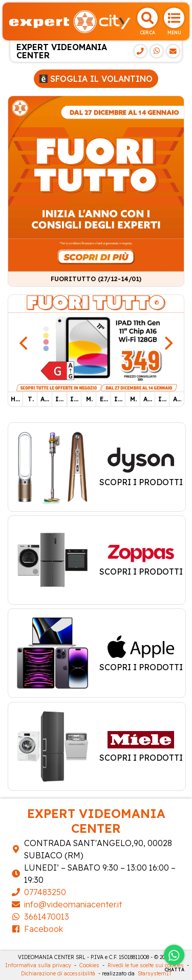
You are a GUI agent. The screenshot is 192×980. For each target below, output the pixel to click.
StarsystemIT (155, 974)
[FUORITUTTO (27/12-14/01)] (96, 183)
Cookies (89, 965)
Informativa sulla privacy (38, 965)
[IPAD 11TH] (96, 343)
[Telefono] (140, 51)
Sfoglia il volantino (96, 79)
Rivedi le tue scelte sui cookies (146, 965)
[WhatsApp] (157, 51)
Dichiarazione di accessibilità (58, 974)
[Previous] (25, 343)
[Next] (167, 343)
